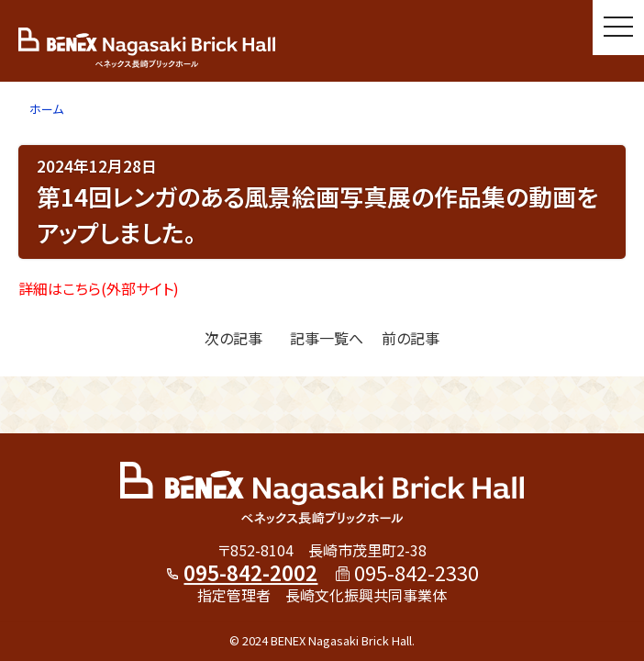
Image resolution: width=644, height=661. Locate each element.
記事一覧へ (327, 338)
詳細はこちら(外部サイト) (99, 288)
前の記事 (411, 338)
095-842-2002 (250, 572)
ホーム (46, 109)
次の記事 (233, 338)
